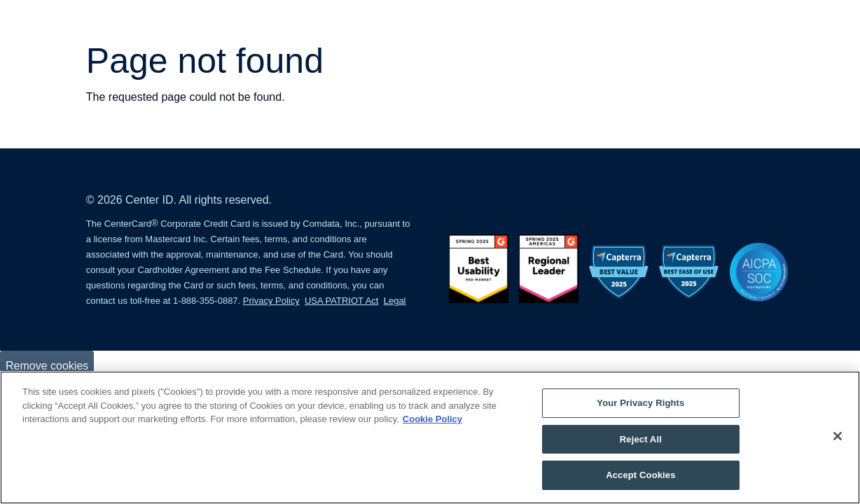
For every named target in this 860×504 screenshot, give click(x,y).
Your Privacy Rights (640, 403)
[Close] (838, 436)
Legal (395, 301)
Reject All (641, 439)
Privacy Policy (271, 301)
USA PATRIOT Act (341, 301)
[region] (430, 437)
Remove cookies (47, 366)
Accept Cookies (640, 475)
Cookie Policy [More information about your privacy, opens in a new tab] (432, 419)
